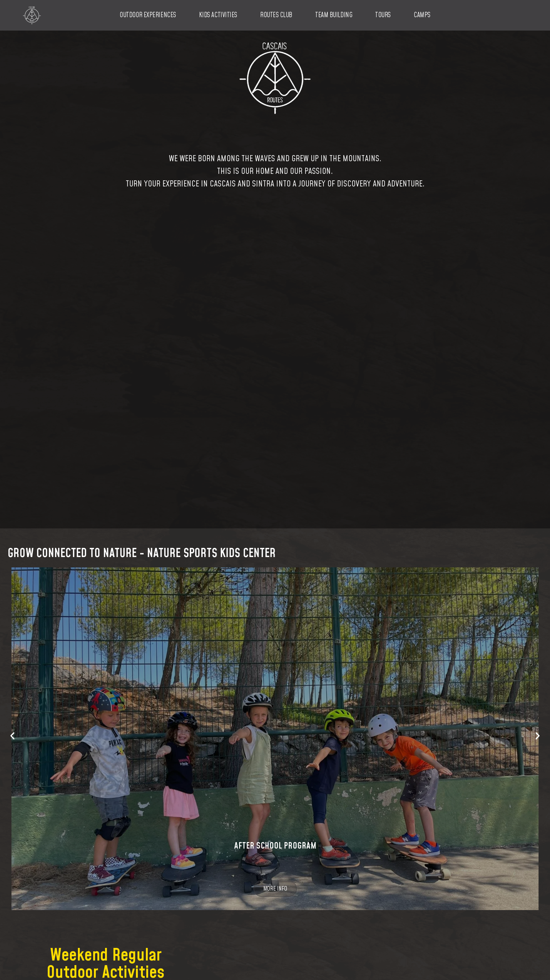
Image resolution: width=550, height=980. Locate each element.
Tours (383, 15)
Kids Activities (218, 15)
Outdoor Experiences (148, 15)
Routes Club (276, 15)
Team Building (334, 15)
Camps (422, 15)
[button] (12, 735)
